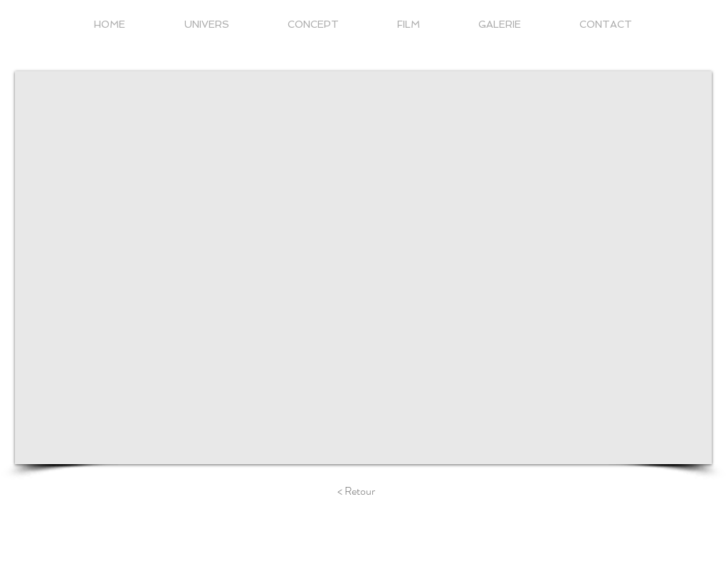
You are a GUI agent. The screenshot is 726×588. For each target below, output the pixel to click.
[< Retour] (356, 491)
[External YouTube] (363, 268)
